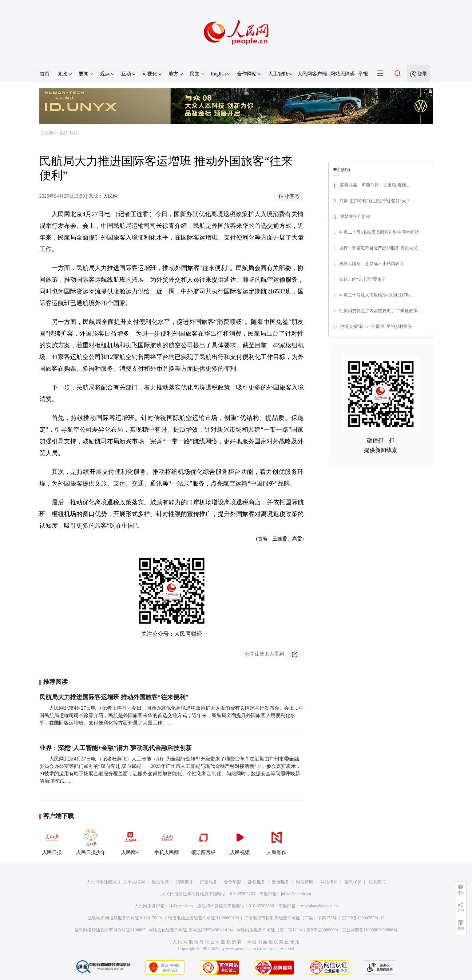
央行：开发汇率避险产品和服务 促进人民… (381, 248)
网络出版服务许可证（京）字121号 (270, 930)
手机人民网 (167, 841)
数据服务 (281, 882)
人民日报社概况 (101, 882)
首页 (45, 74)
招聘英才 (184, 882)
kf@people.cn (181, 906)
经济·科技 (69, 133)
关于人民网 (134, 882)
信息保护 (353, 882)
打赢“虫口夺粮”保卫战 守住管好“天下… (377, 201)
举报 (363, 74)
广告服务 (208, 882)
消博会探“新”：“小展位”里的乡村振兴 (376, 327)
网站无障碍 (343, 74)
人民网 (47, 133)
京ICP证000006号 (323, 930)
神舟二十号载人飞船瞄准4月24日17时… (377, 295)
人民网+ (130, 841)
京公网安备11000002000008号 (370, 930)
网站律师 (329, 882)
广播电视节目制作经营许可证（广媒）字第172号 (290, 918)
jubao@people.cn (296, 894)
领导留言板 (203, 841)
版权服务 (257, 882)
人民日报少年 (91, 841)
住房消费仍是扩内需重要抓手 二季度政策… (381, 311)
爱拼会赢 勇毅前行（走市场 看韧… (375, 185)
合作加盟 (232, 882)
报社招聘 (160, 882)
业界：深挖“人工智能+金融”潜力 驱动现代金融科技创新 (116, 748)
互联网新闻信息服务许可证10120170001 (125, 918)
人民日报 (52, 841)
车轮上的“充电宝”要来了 (363, 279)
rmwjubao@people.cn (319, 906)
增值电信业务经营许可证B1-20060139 (203, 918)
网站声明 (305, 882)
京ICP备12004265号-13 (363, 918)
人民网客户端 (312, 74)
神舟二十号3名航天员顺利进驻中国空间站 (379, 232)
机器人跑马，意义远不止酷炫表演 (371, 264)
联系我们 (377, 882)
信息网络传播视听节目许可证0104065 (110, 930)
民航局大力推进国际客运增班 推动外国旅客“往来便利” (114, 697)
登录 (422, 74)
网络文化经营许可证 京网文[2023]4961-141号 (191, 930)
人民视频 (240, 841)
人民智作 (276, 841)
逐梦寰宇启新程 (355, 217)
